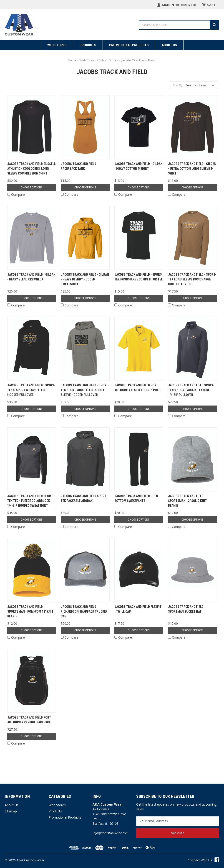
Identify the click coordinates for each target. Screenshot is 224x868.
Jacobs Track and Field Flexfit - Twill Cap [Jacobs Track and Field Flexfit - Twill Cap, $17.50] (138, 609)
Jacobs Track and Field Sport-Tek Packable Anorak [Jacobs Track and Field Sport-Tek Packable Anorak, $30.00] (84, 498)
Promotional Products (129, 45)
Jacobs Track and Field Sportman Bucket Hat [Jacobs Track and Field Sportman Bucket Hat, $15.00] (186, 609)
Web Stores (57, 45)
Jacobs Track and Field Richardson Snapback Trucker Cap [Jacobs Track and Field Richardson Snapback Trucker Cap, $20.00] (84, 611)
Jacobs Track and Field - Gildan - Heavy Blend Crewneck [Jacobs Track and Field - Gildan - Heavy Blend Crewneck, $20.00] (31, 277)
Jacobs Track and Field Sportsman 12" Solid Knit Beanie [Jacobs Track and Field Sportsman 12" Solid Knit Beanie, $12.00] (187, 501)
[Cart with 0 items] (209, 5)
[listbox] (201, 85)
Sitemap (11, 811)
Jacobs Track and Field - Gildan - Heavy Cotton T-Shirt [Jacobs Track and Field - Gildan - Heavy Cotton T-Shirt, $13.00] (138, 166)
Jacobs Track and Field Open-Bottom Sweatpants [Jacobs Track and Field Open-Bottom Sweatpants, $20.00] (137, 498)
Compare (16, 194)
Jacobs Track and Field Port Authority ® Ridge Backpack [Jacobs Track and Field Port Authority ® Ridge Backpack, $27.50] (29, 720)
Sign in (166, 5)
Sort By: (178, 85)
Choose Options (32, 187)
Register (189, 5)
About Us (169, 45)
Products (88, 45)
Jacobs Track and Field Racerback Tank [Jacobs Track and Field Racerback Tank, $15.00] (78, 166)
